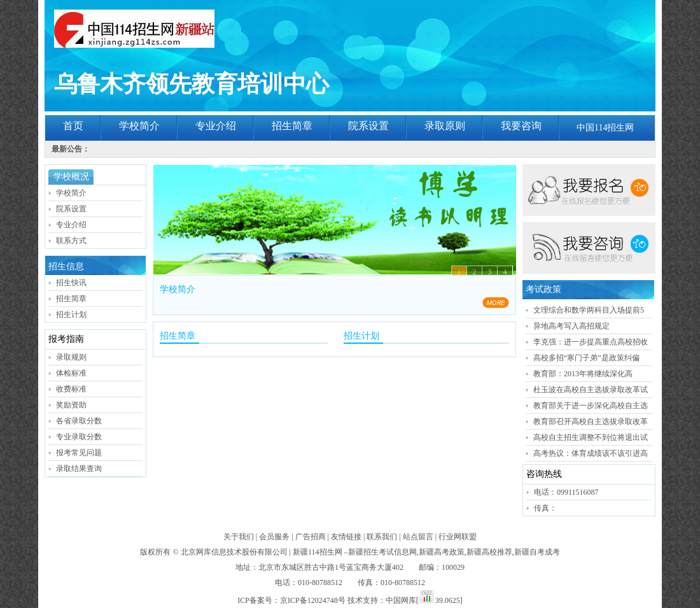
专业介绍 (216, 126)
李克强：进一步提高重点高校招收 (591, 342)
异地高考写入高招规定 (571, 326)
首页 (73, 126)
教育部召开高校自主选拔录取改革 (591, 421)
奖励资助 (71, 405)
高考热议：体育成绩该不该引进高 (591, 453)
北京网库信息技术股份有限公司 (234, 552)
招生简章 (292, 126)
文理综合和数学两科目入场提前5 (589, 310)
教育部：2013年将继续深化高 (583, 374)
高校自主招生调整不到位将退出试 (591, 437)
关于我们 (239, 537)
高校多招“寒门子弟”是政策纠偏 (586, 358)
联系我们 (382, 537)
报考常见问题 (79, 453)
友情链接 (346, 537)
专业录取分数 (79, 437)
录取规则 (71, 357)
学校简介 (139, 126)
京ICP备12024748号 (313, 600)
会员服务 (274, 537)
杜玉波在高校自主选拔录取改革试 (591, 390)
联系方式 (71, 241)
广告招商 (311, 537)
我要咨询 (521, 126)
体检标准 (71, 373)
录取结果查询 (79, 469)
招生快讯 (71, 283)
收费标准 (71, 389)
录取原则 (445, 126)
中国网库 (401, 600)
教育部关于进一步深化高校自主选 (591, 406)
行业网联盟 (458, 537)
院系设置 (368, 126)
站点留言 (418, 537)
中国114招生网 (605, 128)
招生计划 (71, 315)
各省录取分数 (79, 421)
